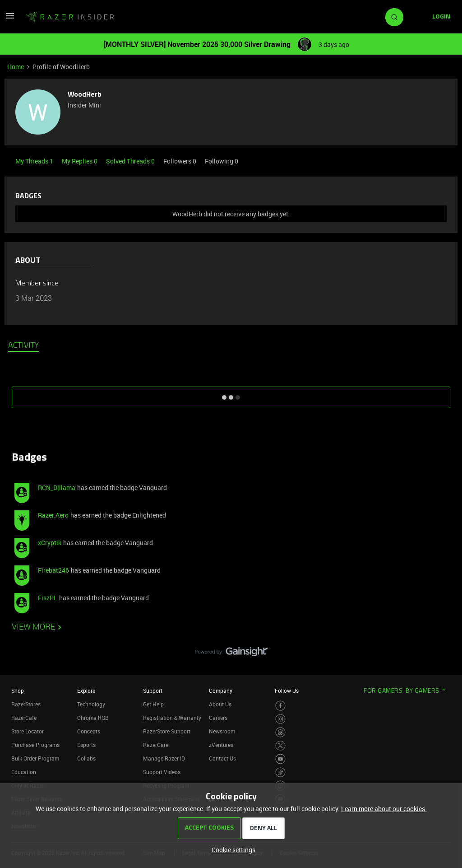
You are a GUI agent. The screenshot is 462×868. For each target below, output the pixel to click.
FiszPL (48, 598)
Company (221, 691)
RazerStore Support (167, 731)
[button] (10, 19)
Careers (218, 718)
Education (24, 772)
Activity (23, 346)
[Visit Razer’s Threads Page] (280, 732)
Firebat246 (53, 570)
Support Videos (162, 772)
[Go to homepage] (70, 17)
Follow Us (287, 691)
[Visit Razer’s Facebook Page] (280, 706)
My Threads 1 (35, 161)
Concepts (89, 731)
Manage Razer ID (164, 758)
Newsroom (222, 731)
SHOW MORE (231, 394)
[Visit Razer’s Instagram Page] (280, 719)
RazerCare (156, 745)
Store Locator (28, 731)
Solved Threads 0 (131, 161)
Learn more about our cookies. (384, 809)
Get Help (153, 704)
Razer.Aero (53, 515)
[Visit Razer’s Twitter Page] (280, 746)
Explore (86, 691)
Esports (86, 745)
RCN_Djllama (57, 488)
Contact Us (222, 758)
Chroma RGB (93, 718)
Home (16, 67)
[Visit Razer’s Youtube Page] (280, 759)
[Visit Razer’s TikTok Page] (280, 772)
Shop (18, 691)
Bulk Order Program (35, 758)
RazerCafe (24, 718)
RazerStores (26, 704)
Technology (91, 704)
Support (153, 691)
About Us (220, 704)
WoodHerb (85, 95)
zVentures (221, 745)
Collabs (86, 758)
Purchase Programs (35, 745)
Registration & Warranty (172, 718)
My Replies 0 (80, 161)
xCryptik (50, 543)
